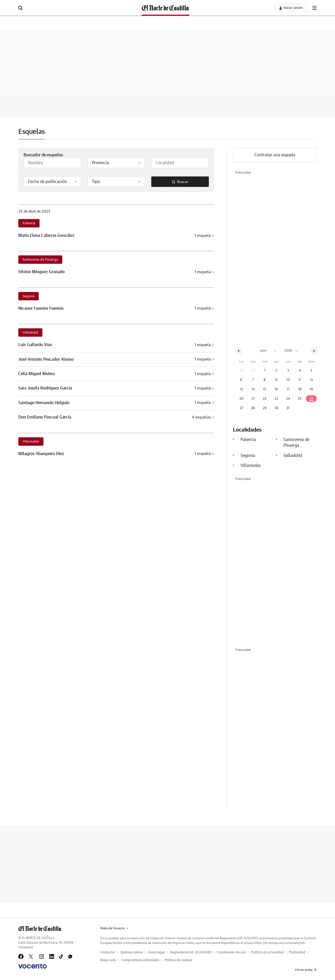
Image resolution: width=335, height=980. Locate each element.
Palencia (29, 223)
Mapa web (108, 960)
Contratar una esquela (275, 155)
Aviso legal (157, 952)
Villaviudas (31, 442)
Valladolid (30, 333)
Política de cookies (178, 960)
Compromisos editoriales (140, 960)
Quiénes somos (132, 952)
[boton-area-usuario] (291, 8)
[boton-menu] (315, 8)
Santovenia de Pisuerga (40, 260)
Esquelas (32, 132)
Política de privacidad (267, 952)
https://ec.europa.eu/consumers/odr (279, 943)
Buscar (180, 182)
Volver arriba (306, 970)
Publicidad (297, 952)
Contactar (108, 952)
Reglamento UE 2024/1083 (191, 952)
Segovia (29, 296)
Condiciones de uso (231, 952)
